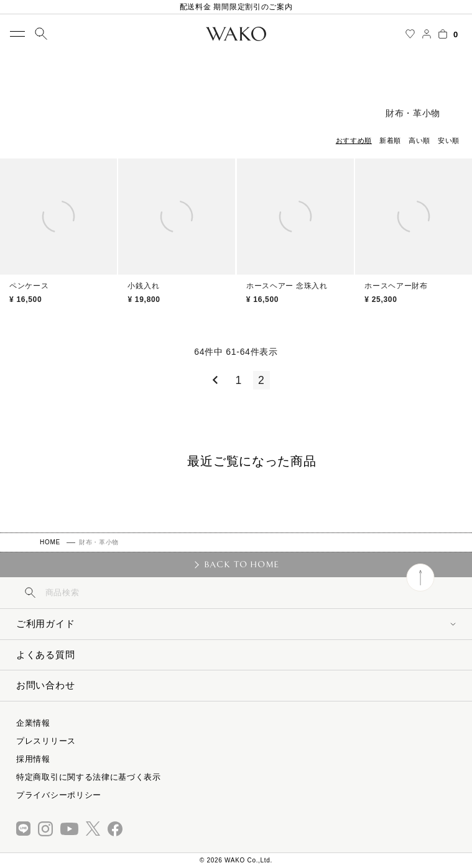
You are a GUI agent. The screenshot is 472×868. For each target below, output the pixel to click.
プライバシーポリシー (59, 795)
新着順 (390, 140)
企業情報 (33, 723)
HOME (50, 542)
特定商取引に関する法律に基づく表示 (89, 777)
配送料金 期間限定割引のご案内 (236, 7)
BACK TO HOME (242, 564)
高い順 (419, 140)
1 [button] (239, 380)
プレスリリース (46, 741)
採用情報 (33, 759)
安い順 (449, 140)
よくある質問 (45, 655)
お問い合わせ (45, 685)
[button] (213, 380)
